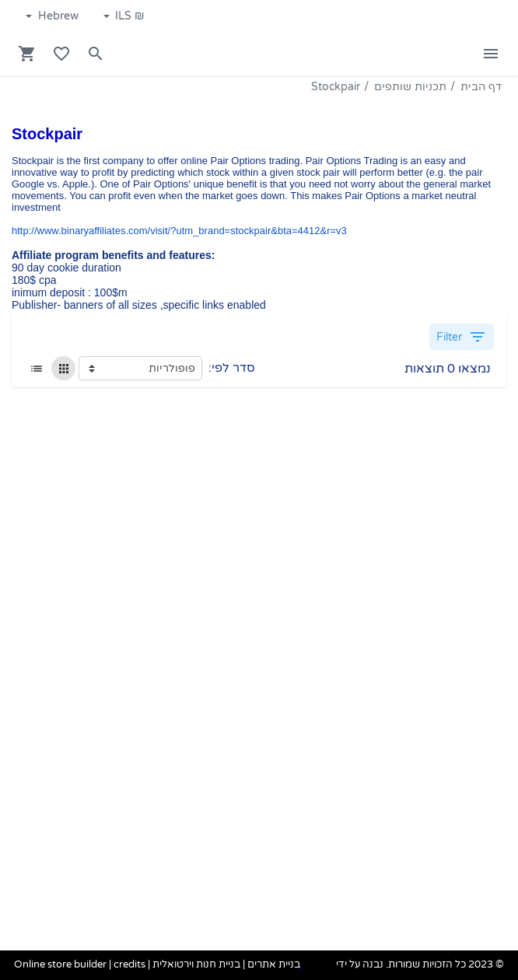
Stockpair (336, 87)
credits (129, 965)
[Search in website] (96, 54)
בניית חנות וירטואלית (196, 965)
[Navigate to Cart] (27, 54)
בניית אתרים (274, 965)
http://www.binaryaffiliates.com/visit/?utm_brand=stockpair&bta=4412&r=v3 (179, 231)
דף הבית (481, 87)
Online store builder (60, 965)
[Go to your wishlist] (61, 54)
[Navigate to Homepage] (432, 54)
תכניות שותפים (410, 87)
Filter (462, 337)
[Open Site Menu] (491, 54)
